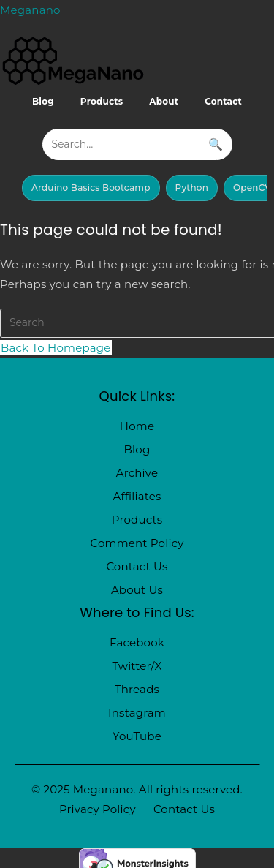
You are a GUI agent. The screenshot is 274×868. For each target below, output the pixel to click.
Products (102, 101)
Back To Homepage (56, 348)
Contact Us (137, 566)
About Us (137, 590)
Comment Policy (137, 543)
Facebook (137, 642)
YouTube (137, 736)
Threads (137, 689)
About (164, 101)
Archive (137, 473)
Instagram (137, 713)
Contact (223, 101)
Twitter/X (137, 666)
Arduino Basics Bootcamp (91, 188)
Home (137, 426)
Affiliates (137, 496)
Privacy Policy (98, 809)
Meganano (30, 10)
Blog (43, 101)
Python (192, 188)
